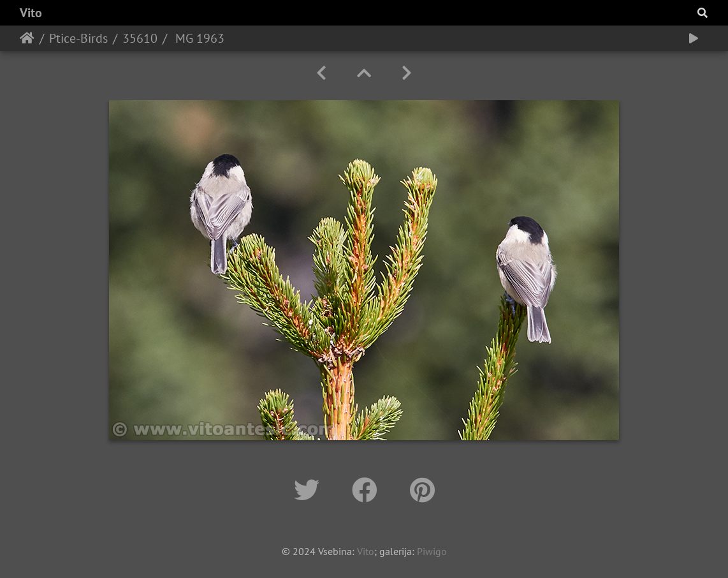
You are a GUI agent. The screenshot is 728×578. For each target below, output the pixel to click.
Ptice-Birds (78, 38)
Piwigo (432, 551)
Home (27, 38)
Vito (31, 13)
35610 (140, 38)
